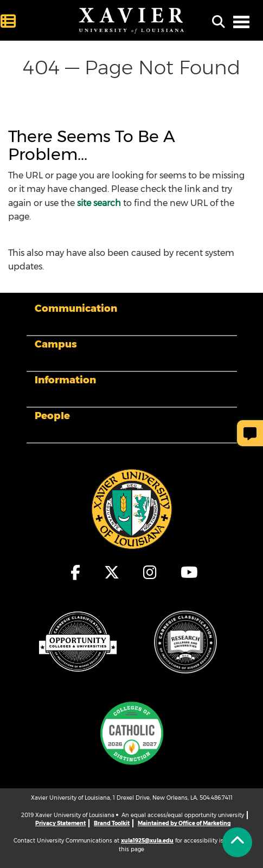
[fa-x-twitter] (112, 573)
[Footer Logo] (132, 509)
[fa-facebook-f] (76, 573)
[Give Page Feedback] (250, 433)
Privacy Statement (60, 823)
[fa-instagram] (150, 573)
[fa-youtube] (187, 573)
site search (99, 203)
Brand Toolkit (112, 823)
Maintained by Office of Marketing (184, 823)
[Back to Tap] (237, 842)
